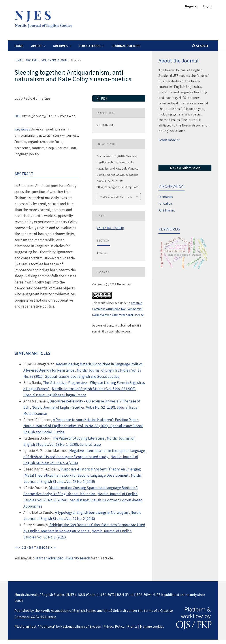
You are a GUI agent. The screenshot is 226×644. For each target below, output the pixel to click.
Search (200, 46)
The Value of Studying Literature (79, 438)
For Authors (165, 204)
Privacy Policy (114, 626)
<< (17, 548)
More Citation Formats (116, 196)
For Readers (166, 197)
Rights (132, 626)
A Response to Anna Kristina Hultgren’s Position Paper (96, 420)
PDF (104, 98)
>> (55, 548)
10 (43, 548)
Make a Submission (185, 168)
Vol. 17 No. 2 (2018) (55, 60)
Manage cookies (152, 626)
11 (47, 548)
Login (207, 6)
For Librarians (167, 211)
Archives (61, 46)
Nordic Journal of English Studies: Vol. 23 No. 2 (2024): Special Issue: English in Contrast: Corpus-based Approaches (83, 500)
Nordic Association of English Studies (68, 610)
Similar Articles (33, 353)
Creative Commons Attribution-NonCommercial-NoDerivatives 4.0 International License (118, 309)
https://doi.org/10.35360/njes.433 (49, 116)
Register (191, 6)
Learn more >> (169, 140)
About (37, 46)
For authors (90, 46)
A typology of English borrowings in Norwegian (92, 512)
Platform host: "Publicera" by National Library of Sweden (58, 626)
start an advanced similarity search (63, 558)
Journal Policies (126, 46)
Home (19, 46)
